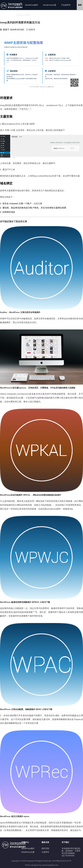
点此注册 (38, 204)
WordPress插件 (32, 5)
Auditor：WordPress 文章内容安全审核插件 (20, 312)
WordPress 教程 (23, 15)
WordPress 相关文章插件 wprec (15, 816)
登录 (80, 5)
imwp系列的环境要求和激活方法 (20, 23)
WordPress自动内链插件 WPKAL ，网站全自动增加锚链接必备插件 (30, 495)
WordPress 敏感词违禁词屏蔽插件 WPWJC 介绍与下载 (25, 602)
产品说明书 (66, 5)
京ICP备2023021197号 (62, 861)
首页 (18, 5)
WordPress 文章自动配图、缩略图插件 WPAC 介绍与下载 (26, 709)
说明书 (32, 30)
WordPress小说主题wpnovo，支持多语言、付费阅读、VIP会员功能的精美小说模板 (38, 388)
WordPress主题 (50, 5)
